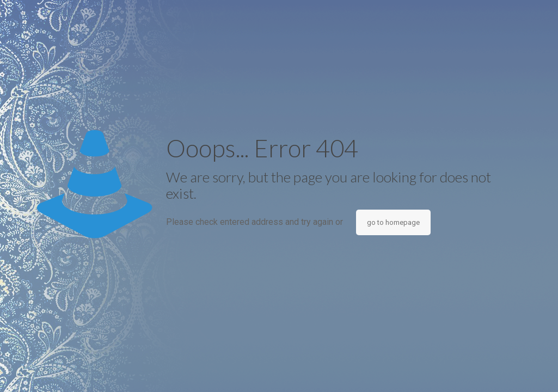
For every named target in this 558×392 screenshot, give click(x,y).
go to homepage (393, 222)
